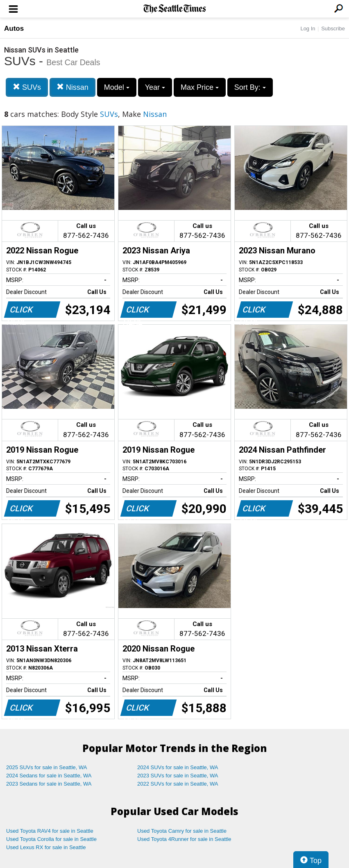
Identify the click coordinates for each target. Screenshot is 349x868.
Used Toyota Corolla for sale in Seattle (51, 839)
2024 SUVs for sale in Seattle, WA (178, 767)
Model (117, 87)
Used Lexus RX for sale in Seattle (46, 847)
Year (155, 87)
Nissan (73, 87)
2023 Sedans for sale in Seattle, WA (49, 784)
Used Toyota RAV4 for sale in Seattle (50, 831)
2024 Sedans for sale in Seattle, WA (49, 776)
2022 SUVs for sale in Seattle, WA (178, 784)
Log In (308, 28)
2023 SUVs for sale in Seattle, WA (178, 776)
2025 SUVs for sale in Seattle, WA (47, 767)
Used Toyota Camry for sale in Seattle (182, 831)
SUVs (27, 87)
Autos (14, 28)
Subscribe (333, 28)
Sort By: (250, 87)
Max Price (200, 87)
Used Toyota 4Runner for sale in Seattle (184, 839)
